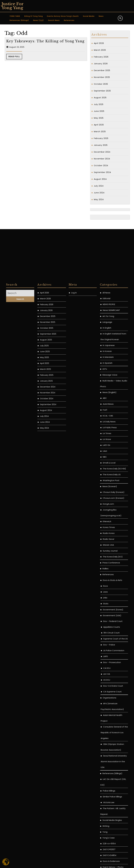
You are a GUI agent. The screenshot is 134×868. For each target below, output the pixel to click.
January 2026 (101, 64)
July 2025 (99, 104)
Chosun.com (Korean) (113, 670)
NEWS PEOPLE (109, 476)
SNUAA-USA (108, 716)
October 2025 (101, 84)
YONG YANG (15, 16)
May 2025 (99, 118)
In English (107, 499)
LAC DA (107, 845)
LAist (105, 622)
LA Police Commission (114, 822)
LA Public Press (110, 599)
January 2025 (101, 145)
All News (106, 464)
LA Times (107, 605)
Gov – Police (109, 816)
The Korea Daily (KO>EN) (114, 640)
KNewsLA (107, 693)
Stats (106, 775)
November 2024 (102, 159)
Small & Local (109, 634)
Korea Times (109, 699)
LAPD (106, 828)
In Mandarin (108, 529)
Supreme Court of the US (116, 810)
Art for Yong (108, 488)
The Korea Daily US (112, 646)
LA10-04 (106, 617)
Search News (54, 20)
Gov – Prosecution (112, 834)
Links (105, 769)
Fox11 (105, 581)
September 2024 (102, 172)
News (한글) (38, 20)
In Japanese (109, 517)
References (69, 20)
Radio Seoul (108, 711)
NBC (105, 628)
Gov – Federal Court (113, 793)
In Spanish (108, 534)
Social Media (89, 16)
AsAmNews (108, 575)
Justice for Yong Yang (13, 6)
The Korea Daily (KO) (113, 728)
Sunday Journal (110, 722)
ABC (105, 570)
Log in (74, 464)
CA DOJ (107, 840)
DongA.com (108, 675)
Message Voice (110, 546)
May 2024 (99, 199)
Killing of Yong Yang (34, 16)
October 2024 (101, 166)
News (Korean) (110, 658)
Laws (105, 763)
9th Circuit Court (112, 804)
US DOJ (107, 851)
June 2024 (99, 193)
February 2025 (101, 138)
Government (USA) (112, 787)
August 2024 (100, 179)
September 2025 (102, 91)
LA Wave (107, 611)
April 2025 (99, 125)
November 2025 (102, 77)
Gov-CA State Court (113, 857)
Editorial (107, 470)
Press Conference (111, 734)
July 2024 (99, 186)
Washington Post (111, 652)
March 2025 (100, 132)
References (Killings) (19, 20)
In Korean (107, 523)
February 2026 (101, 57)
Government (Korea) (113, 781)
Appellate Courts (112, 798)
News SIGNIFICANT (111, 482)
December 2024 (102, 152)
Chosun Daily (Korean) (114, 664)
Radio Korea (109, 705)
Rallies (105, 740)
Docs (105, 757)
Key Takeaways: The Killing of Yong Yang (45, 41)
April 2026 (99, 43)
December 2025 (102, 70)
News (101, 16)
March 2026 (100, 50)
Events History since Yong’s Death (63, 16)
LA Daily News (109, 593)
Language (107, 494)
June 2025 (99, 111)
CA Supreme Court (112, 863)
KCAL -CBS (108, 587)
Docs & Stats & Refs (112, 752)
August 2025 (100, 98)
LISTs (105, 540)
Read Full (15, 57)
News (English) (109, 564)
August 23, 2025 (17, 47)
